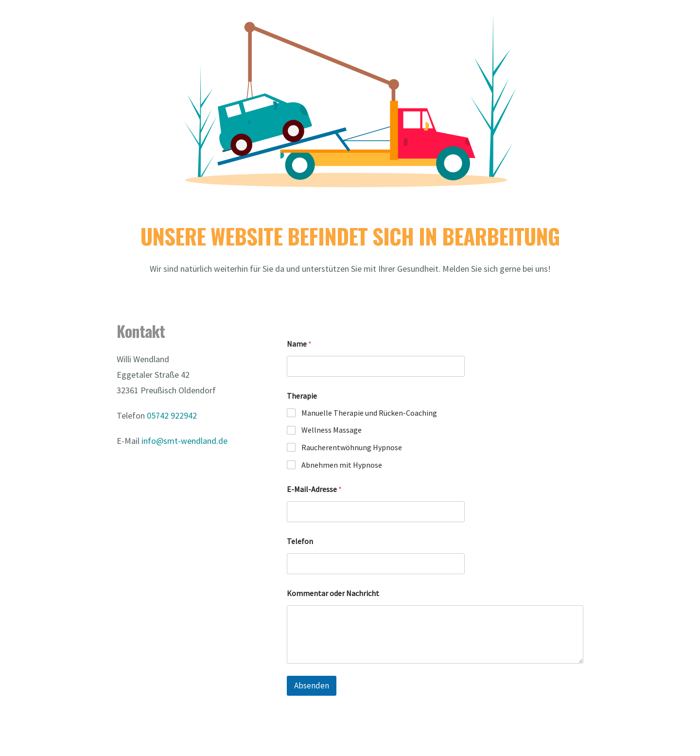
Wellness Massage (332, 430)
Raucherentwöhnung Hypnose (352, 447)
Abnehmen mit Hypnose (342, 465)
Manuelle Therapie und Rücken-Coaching (369, 413)
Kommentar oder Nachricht (333, 593)
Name (299, 344)
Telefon (300, 541)
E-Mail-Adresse (314, 489)
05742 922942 (172, 415)
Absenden (312, 686)
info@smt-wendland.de (184, 441)
